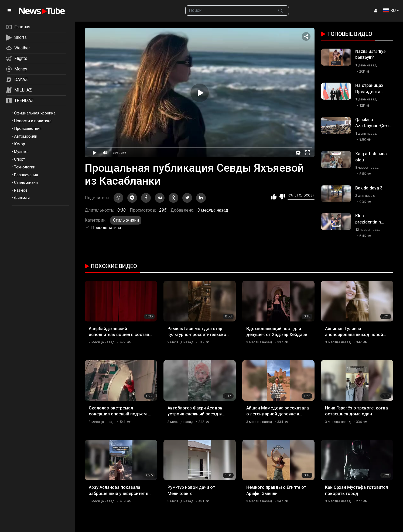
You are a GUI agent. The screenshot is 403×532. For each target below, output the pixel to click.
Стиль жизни (26, 182)
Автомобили (26, 136)
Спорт (20, 159)
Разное (21, 190)
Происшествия (28, 128)
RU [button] (389, 10)
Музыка (21, 152)
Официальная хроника (35, 113)
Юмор (20, 144)
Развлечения (26, 175)
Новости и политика (33, 121)
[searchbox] (229, 11)
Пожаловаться (103, 228)
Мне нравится (274, 197)
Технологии (25, 167)
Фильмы (22, 198)
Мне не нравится (282, 197)
